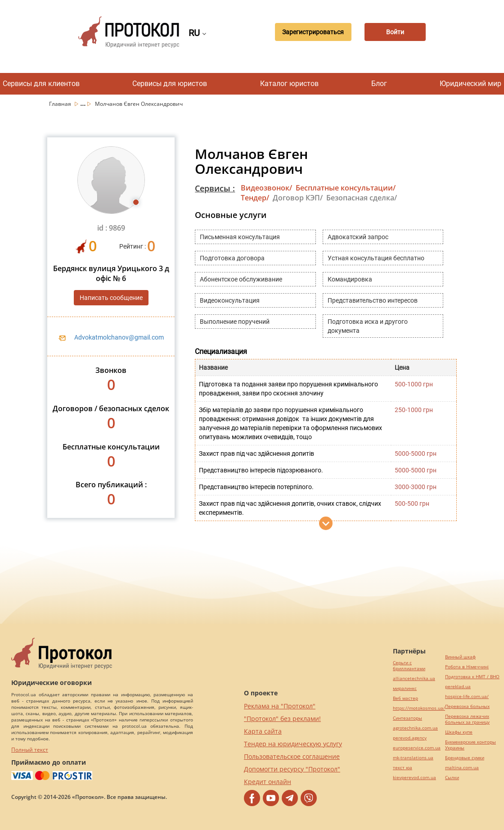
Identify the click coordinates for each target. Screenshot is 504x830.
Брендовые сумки (465, 758)
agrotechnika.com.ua (415, 728)
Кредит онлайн (268, 782)
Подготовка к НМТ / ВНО (472, 677)
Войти (395, 32)
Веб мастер (405, 698)
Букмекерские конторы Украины (470, 745)
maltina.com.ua (462, 768)
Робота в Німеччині (467, 667)
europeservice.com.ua (417, 748)
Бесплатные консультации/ (346, 188)
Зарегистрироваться (311, 32)
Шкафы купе (459, 732)
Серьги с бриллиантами (409, 666)
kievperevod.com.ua (414, 778)
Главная (61, 104)
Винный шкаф (460, 657)
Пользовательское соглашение (292, 756)
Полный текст (30, 750)
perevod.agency (410, 738)
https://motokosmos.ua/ (419, 708)
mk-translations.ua (413, 758)
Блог (379, 84)
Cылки (452, 778)
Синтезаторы (407, 718)
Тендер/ (255, 198)
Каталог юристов (289, 84)
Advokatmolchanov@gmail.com (119, 337)
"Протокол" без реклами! (282, 719)
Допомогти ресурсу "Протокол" (292, 769)
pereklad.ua (458, 687)
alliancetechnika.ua (414, 678)
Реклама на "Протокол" (280, 706)
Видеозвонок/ (266, 188)
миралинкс (405, 688)
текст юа (403, 768)
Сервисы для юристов (170, 84)
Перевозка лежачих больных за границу (467, 719)
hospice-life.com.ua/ (467, 696)
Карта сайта (263, 731)
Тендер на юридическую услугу (293, 744)
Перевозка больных (467, 706)
